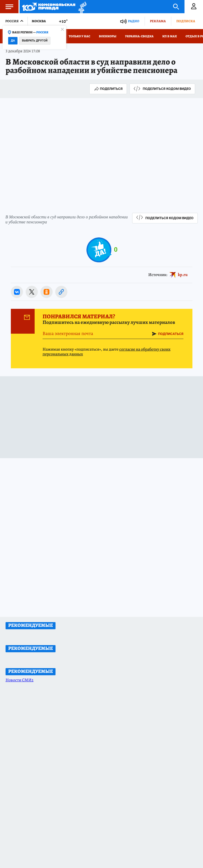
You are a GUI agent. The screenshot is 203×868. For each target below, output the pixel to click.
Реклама (158, 21)
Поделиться (108, 89)
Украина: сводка (139, 36)
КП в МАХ (170, 36)
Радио (134, 21)
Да (13, 41)
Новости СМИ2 (20, 680)
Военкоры (108, 36)
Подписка (186, 21)
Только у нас (79, 36)
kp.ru (183, 275)
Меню (7, 7)
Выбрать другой (35, 41)
